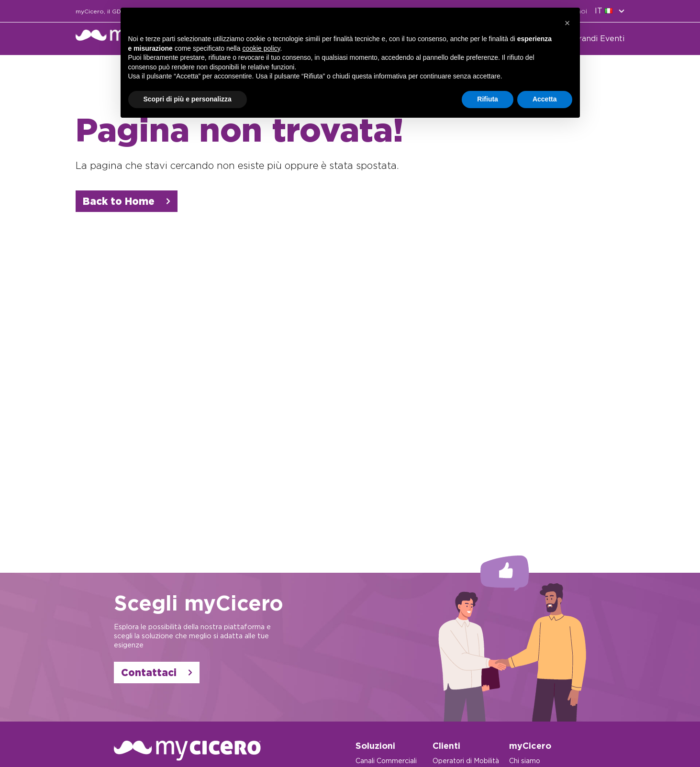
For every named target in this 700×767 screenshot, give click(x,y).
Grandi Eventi (599, 39)
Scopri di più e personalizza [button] (188, 99)
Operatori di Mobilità (466, 761)
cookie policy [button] (261, 48)
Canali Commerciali (386, 761)
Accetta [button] (545, 99)
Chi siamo (525, 761)
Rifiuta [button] (488, 99)
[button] (567, 23)
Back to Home (127, 201)
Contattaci (157, 673)
